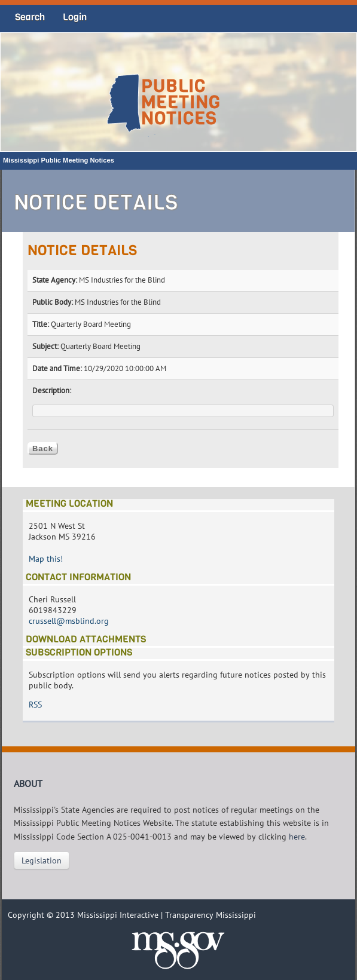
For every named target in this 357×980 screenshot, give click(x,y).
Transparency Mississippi (210, 915)
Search (30, 17)
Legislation (42, 860)
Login (75, 17)
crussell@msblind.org (69, 621)
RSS (35, 705)
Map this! (46, 559)
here (297, 837)
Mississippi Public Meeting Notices (59, 160)
